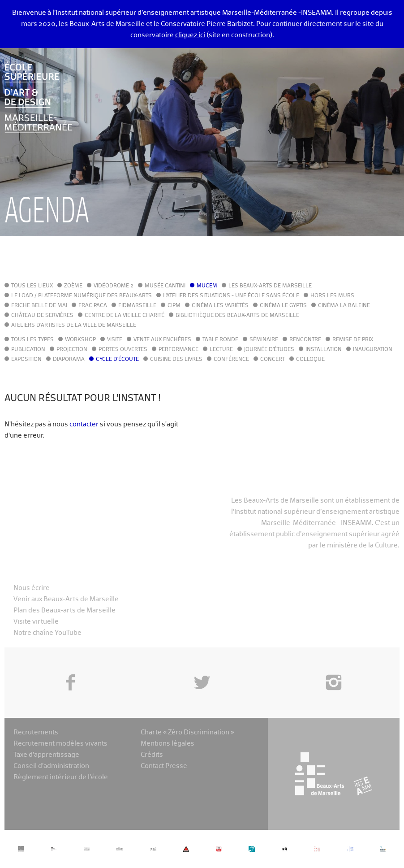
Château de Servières (42, 316)
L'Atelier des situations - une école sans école (231, 296)
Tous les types (32, 340)
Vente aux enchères (162, 340)
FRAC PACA (93, 306)
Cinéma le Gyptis (283, 306)
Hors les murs (332, 296)
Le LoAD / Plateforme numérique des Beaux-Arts (82, 296)
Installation (324, 350)
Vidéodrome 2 (114, 286)
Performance (178, 350)
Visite (115, 340)
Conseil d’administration (51, 766)
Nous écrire (32, 588)
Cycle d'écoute (117, 360)
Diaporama (69, 360)
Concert (273, 360)
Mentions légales (168, 744)
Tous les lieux (32, 286)
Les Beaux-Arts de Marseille (270, 286)
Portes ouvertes (123, 350)
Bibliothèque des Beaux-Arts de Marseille (237, 316)
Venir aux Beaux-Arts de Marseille (66, 599)
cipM (174, 306)
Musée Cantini (165, 286)
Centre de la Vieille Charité (125, 316)
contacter (84, 424)
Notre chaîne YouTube (47, 633)
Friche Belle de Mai (39, 306)
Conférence (231, 360)
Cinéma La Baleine (344, 306)
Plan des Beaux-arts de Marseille (64, 610)
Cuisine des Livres (176, 360)
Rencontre (305, 340)
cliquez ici (190, 35)
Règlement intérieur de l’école (61, 777)
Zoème (73, 286)
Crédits (152, 755)
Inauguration (373, 350)
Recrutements (36, 732)
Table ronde (220, 340)
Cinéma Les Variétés (220, 306)
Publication (28, 350)
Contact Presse (164, 766)
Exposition (26, 360)
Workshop (80, 340)
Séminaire (264, 340)
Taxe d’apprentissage (46, 755)
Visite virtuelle (36, 622)
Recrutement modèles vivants (60, 744)
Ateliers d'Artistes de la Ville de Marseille (74, 325)
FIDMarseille (137, 306)
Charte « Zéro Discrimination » (187, 732)
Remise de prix (353, 340)
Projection (72, 350)
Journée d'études (269, 350)
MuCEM (207, 286)
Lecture (221, 350)
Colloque (310, 360)
